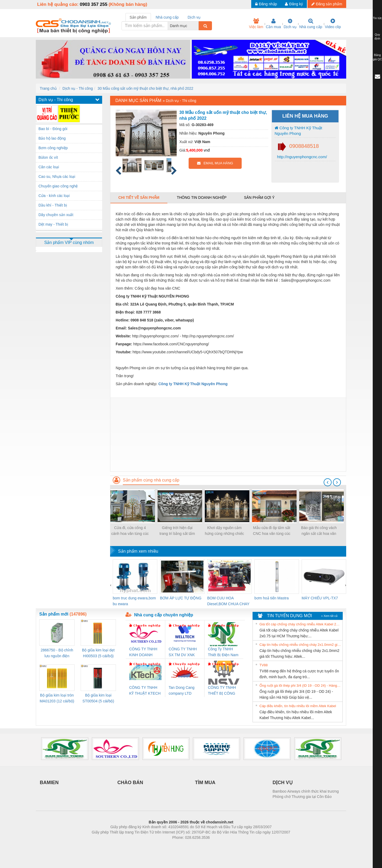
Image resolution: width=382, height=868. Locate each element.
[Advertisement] (228, 434)
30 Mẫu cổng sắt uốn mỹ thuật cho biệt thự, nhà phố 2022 (146, 88)
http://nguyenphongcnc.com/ (301, 157)
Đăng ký (294, 4)
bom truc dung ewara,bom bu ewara (134, 601)
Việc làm (256, 24)
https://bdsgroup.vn (184, 845)
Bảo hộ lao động (52, 138)
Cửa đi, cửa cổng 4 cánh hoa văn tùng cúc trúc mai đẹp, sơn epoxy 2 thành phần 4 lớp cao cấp (130, 531)
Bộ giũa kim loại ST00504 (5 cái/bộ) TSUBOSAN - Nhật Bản (98, 699)
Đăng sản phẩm (327, 4)
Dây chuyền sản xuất (56, 215)
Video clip (333, 24)
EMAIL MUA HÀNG (215, 163)
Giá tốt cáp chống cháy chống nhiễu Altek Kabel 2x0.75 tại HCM (300, 624)
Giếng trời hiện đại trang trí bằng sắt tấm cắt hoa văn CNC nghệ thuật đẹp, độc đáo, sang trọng (177, 531)
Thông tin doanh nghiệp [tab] (201, 197)
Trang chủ (48, 88)
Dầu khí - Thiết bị (53, 205)
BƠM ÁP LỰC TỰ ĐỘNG (181, 598)
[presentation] (328, 482)
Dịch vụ (290, 24)
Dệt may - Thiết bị (53, 224)
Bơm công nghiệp (53, 148)
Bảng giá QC (377, 57)
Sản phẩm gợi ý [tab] (259, 197)
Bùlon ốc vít (48, 157)
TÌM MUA (205, 783)
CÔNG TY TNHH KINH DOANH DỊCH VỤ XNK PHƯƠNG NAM (143, 652)
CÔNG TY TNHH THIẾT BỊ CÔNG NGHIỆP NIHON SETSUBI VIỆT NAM (222, 691)
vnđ (207, 150)
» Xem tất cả (329, 616)
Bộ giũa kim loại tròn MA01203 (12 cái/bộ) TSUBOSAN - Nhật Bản (57, 699)
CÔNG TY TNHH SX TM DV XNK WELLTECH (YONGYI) (183, 652)
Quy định (377, 37)
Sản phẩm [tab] (138, 17)
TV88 (264, 665)
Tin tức (377, 18)
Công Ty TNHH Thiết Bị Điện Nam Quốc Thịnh (223, 652)
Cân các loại (49, 167)
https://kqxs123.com (216, 845)
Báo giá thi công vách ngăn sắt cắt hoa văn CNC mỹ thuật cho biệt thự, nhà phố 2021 (319, 531)
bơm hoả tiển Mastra (272, 598)
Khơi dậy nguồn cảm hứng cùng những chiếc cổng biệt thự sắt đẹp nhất (224, 531)
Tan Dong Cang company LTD (182, 690)
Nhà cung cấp (311, 24)
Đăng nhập (266, 4)
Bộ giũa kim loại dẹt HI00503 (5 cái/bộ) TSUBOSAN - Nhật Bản (98, 653)
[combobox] (197, 26)
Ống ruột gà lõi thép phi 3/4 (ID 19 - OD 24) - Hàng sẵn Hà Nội (300, 686)
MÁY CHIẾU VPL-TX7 (320, 598)
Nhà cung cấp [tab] (167, 17)
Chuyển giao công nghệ (58, 186)
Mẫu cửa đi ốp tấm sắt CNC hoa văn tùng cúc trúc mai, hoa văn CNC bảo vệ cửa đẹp (272, 531)
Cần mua (273, 24)
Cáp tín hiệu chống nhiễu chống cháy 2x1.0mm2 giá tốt (300, 645)
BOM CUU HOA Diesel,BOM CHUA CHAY (228, 601)
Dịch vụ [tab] (194, 17)
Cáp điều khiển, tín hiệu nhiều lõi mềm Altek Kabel (298, 706)
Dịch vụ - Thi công (78, 88)
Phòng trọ (157, 845)
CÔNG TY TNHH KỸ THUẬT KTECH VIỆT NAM (145, 691)
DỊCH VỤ (283, 783)
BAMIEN (49, 783)
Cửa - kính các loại (54, 196)
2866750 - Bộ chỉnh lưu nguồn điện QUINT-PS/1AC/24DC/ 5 (57, 653)
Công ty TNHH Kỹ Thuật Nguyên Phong (298, 131)
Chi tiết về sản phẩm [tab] (139, 197)
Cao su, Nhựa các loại (57, 177)
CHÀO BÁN (130, 783)
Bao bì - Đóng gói (53, 129)
